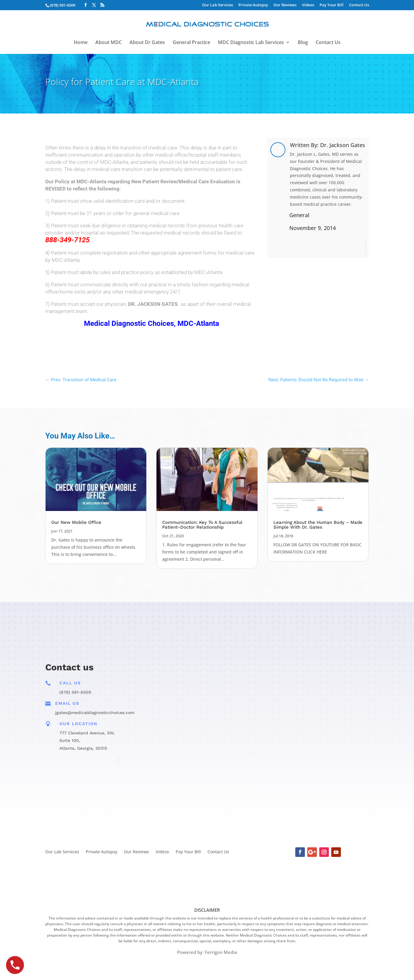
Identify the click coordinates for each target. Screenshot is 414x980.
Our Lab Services (217, 5)
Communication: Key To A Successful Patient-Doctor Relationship (202, 525)
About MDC (109, 43)
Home (81, 43)
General (299, 215)
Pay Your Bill (332, 5)
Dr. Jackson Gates (343, 145)
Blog (303, 43)
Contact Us (359, 5)
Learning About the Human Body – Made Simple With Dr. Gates (318, 525)
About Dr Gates (147, 43)
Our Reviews (285, 5)
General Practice (191, 43)
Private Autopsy (253, 5)
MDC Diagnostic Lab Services (251, 43)
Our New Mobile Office (76, 522)
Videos (308, 5)
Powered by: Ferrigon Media (207, 952)
